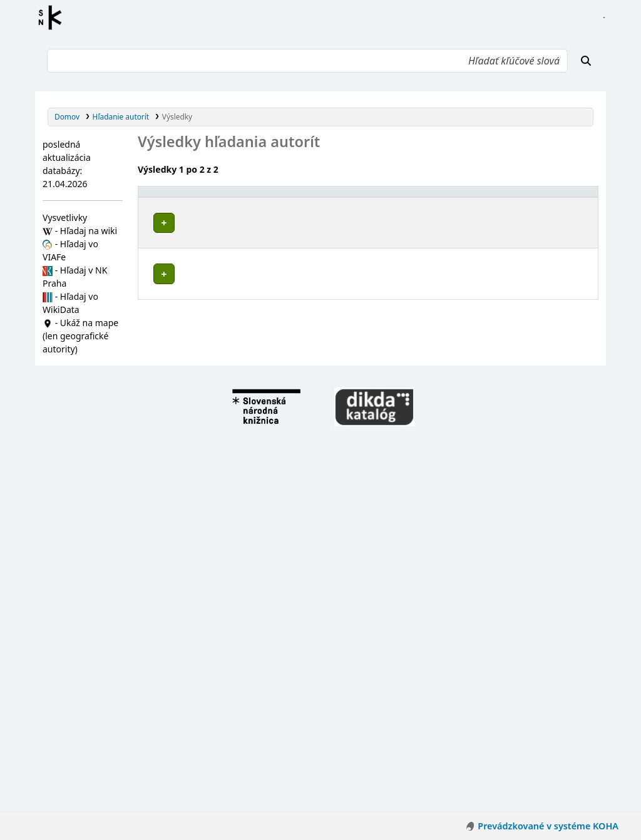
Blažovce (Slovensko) (197, 437)
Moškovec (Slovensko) (199, 496)
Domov (67, 116)
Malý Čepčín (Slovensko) (203, 390)
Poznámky (161, 259)
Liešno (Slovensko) (193, 591)
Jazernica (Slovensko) (197, 378)
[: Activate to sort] (408, 198)
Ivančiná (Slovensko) (197, 472)
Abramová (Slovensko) (200, 330)
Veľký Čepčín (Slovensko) (204, 531)
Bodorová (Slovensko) (199, 543)
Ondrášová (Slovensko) (201, 402)
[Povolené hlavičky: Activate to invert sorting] (263, 198)
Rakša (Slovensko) (192, 508)
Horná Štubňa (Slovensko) (207, 366)
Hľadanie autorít (121, 116)
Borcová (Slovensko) (196, 342)
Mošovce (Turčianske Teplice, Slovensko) (233, 602)
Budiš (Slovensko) (191, 555)
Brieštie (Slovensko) (195, 448)
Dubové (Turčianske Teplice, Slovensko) (231, 460)
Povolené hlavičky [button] (179, 197)
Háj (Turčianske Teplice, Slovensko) (223, 567)
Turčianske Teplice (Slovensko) (214, 425)
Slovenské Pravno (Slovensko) (213, 519)
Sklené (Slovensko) (193, 413)
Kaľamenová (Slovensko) (204, 484)
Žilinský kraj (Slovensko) (203, 318)
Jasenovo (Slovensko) (197, 579)
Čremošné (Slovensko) (200, 354)
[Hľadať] (586, 61)
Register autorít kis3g (54, 18)
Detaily (407, 220)
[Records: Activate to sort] (567, 198)
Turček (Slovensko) (193, 626)
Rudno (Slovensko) (193, 614)
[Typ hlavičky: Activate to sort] (483, 198)
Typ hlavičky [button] (459, 197)
